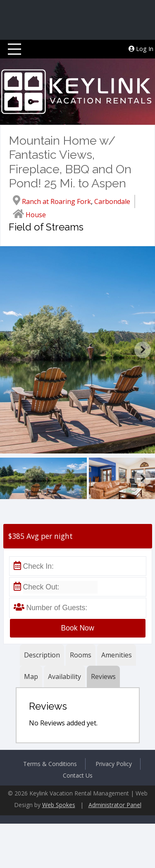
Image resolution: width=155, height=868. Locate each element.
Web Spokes (59, 805)
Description (42, 655)
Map (31, 676)
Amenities (117, 655)
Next (143, 350)
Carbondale (112, 201)
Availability (64, 676)
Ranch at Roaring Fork (56, 201)
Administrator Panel (115, 805)
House (36, 215)
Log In (141, 49)
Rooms (81, 655)
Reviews (103, 676)
